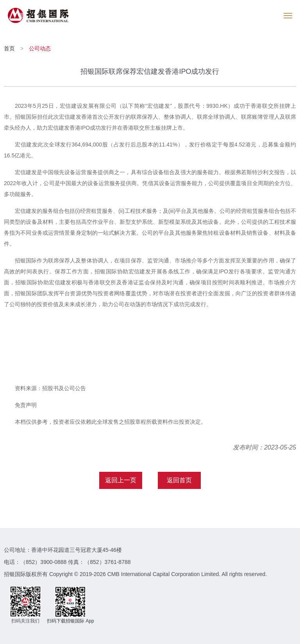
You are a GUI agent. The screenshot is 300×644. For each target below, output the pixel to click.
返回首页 (179, 480)
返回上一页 (121, 480)
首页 (10, 48)
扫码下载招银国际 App (71, 621)
